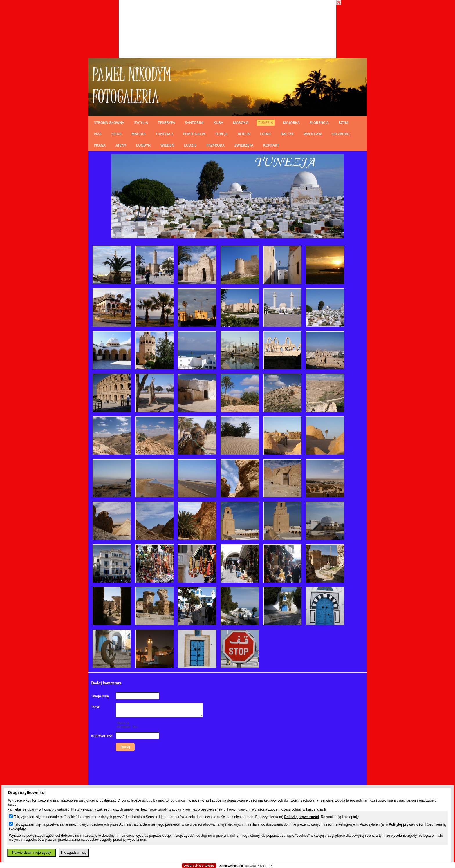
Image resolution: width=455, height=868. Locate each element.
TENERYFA (166, 123)
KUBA (218, 123)
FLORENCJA (319, 123)
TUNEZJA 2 (164, 134)
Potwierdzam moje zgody (32, 853)
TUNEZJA (266, 123)
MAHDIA (139, 134)
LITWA (265, 134)
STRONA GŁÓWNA (109, 123)
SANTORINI (194, 123)
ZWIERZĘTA (244, 145)
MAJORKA (291, 123)
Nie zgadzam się (74, 853)
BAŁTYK (287, 134)
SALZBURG (341, 134)
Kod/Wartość (102, 736)
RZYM (343, 123)
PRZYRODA (215, 145)
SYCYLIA (141, 123)
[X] (271, 866)
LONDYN (143, 145)
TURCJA (221, 134)
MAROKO (241, 123)
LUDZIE (190, 145)
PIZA (98, 134)
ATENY (121, 145)
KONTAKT (271, 145)
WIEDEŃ (167, 145)
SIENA (117, 134)
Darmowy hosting (231, 866)
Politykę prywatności (301, 817)
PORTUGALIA (194, 134)
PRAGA (100, 145)
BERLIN (244, 134)
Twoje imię (100, 696)
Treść (95, 707)
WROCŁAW (313, 134)
